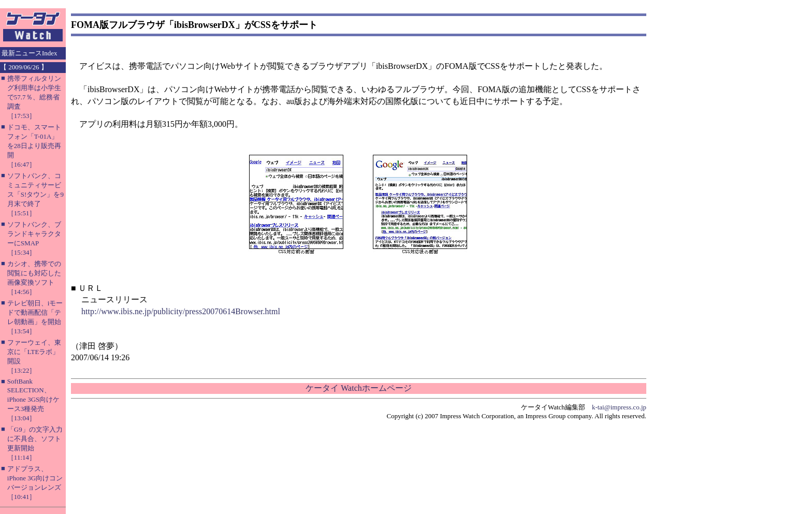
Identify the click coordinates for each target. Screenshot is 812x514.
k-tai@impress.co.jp (619, 407)
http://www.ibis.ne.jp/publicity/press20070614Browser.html (181, 311)
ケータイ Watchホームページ (358, 388)
